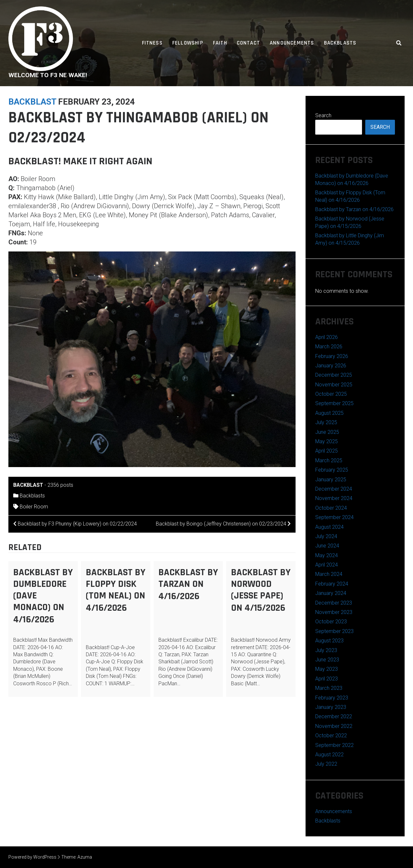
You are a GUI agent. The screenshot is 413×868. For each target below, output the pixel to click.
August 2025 (329, 413)
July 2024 (326, 536)
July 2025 (326, 422)
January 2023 (331, 707)
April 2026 (327, 337)
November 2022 (334, 726)
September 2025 (334, 403)
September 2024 (334, 517)
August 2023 (329, 641)
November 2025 (334, 385)
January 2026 (331, 366)
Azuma (85, 857)
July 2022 (326, 764)
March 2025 (329, 460)
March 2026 (329, 347)
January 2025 (331, 480)
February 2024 (332, 584)
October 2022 (331, 735)
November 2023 (334, 612)
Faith (220, 43)
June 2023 (327, 660)
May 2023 (327, 669)
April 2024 (327, 565)
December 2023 (334, 603)
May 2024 (327, 555)
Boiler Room (34, 507)
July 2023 (326, 650)
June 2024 (327, 546)
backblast (32, 102)
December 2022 (334, 716)
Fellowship (188, 43)
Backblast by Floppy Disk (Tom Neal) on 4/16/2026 (116, 590)
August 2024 (329, 527)
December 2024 (334, 489)
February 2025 (332, 470)
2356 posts (60, 485)
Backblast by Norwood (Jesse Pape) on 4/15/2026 (261, 590)
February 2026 (332, 356)
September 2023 (334, 631)
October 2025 (331, 394)
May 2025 (327, 441)
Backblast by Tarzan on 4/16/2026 (188, 584)
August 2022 (329, 755)
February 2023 (332, 698)
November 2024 (334, 498)
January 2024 (331, 593)
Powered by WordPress (32, 857)
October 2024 (331, 508)
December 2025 (334, 375)
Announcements (292, 43)
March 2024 (329, 574)
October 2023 (331, 622)
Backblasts (340, 43)
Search (323, 115)
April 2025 (327, 451)
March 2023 (329, 688)
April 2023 (327, 679)
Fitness (152, 43)
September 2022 (334, 745)
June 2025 (327, 432)
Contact (248, 43)
